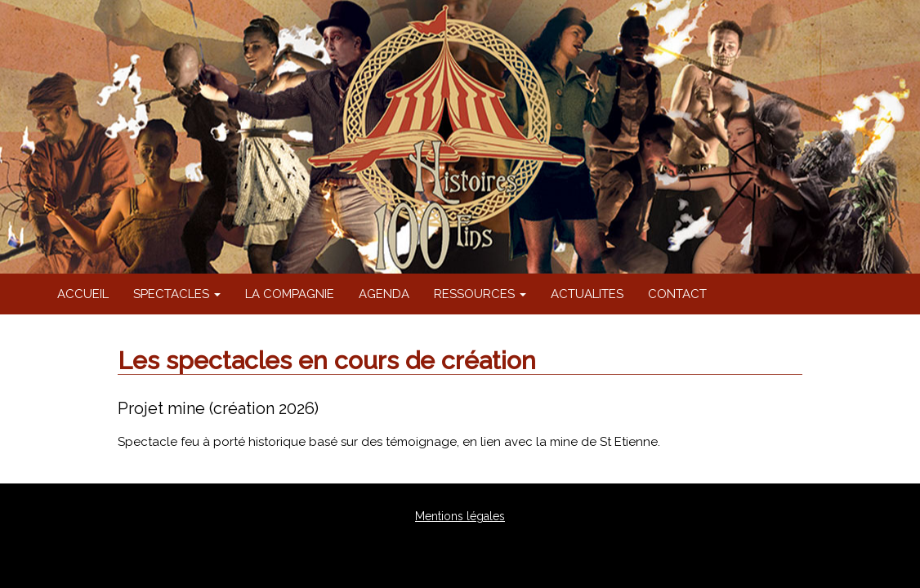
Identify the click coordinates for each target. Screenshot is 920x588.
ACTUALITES (587, 294)
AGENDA (384, 294)
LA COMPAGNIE (290, 294)
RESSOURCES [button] (480, 294)
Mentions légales (460, 516)
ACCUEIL (83, 294)
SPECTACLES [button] (177, 294)
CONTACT (677, 294)
